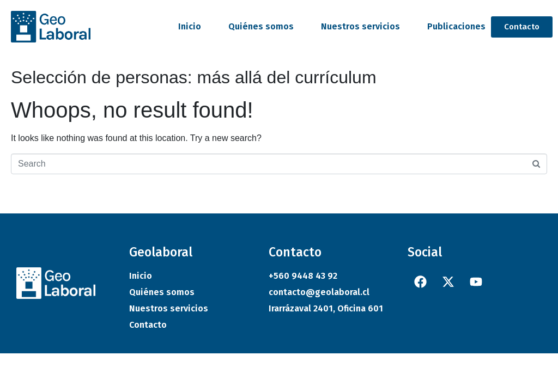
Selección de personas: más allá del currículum (194, 77)
